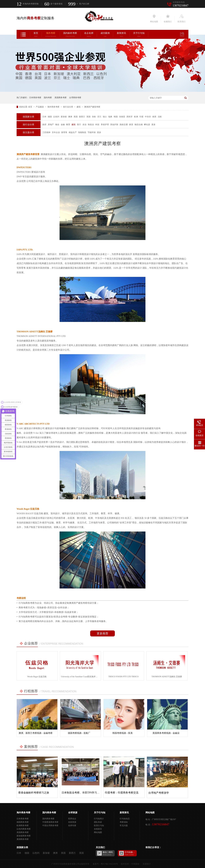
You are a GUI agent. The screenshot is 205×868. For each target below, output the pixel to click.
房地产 (51, 125)
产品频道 (40, 107)
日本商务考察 (35, 98)
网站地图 (98, 832)
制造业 (91, 125)
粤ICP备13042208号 (109, 864)
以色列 (56, 117)
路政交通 (124, 125)
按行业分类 (68, 107)
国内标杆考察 (70, 35)
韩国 (116, 117)
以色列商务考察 (24, 829)
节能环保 (92, 132)
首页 (36, 35)
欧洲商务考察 (23, 826)
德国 (50, 117)
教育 (68, 125)
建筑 (79, 107)
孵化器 (147, 125)
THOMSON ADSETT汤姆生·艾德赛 (167, 677)
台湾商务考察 (75, 98)
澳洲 (70, 117)
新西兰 (82, 117)
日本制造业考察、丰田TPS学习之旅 (82, 793)
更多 (153, 125)
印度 (141, 117)
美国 (76, 117)
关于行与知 (139, 35)
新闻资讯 (121, 35)
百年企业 (56, 132)
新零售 (64, 132)
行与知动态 (125, 819)
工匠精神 (46, 132)
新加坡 (64, 117)
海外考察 (51, 35)
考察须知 (124, 822)
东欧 (94, 117)
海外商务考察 (54, 107)
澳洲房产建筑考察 (92, 107)
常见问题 (124, 826)
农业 (84, 125)
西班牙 (130, 117)
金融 (63, 125)
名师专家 (72, 826)
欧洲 (136, 117)
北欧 (160, 117)
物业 (57, 125)
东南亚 (122, 117)
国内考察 (48, 98)
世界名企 (72, 819)
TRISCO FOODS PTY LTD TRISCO (123, 677)
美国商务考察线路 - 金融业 (166, 733)
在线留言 (98, 829)
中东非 (148, 117)
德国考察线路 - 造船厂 (79, 733)
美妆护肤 (114, 125)
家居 (131, 125)
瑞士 (105, 117)
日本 (44, 117)
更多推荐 (102, 633)
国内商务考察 (49, 813)
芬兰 (99, 117)
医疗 (79, 125)
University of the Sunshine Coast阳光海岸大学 (80, 677)
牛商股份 (135, 864)
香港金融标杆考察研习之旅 (34, 793)
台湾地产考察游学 (159, 793)
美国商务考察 (61, 98)
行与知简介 (99, 819)
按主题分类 (28, 132)
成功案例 (105, 35)
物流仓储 (139, 125)
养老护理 (105, 125)
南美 (154, 117)
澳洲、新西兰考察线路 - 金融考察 (36, 733)
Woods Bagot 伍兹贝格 (37, 677)
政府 (44, 125)
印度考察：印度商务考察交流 (122, 793)
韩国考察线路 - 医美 (122, 733)
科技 (97, 125)
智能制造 (82, 132)
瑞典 (110, 117)
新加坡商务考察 (24, 836)
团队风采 (98, 822)
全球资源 (73, 813)
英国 (88, 117)
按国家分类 (28, 117)
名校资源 (72, 822)
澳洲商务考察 (23, 839)
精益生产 (73, 132)
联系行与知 (99, 826)
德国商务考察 (23, 822)
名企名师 (89, 35)
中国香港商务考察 (50, 822)
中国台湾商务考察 (50, 826)
